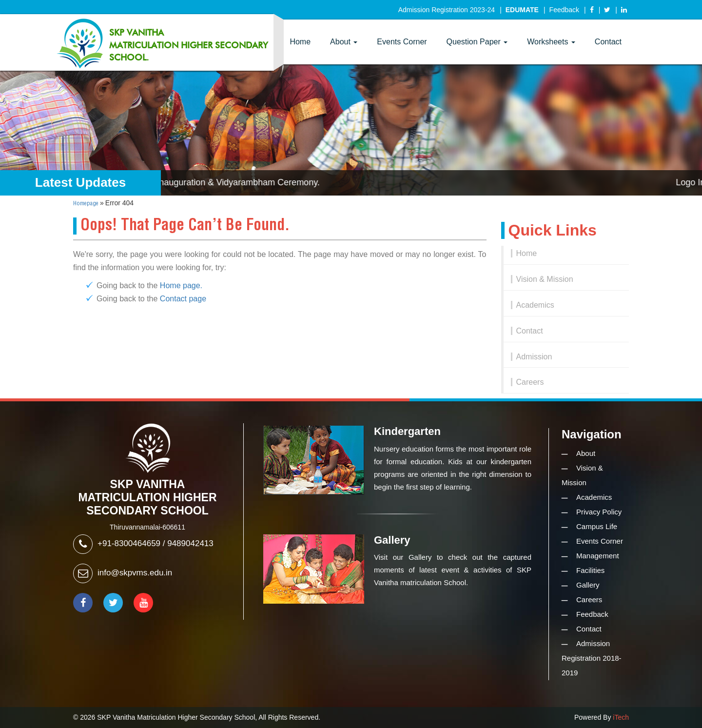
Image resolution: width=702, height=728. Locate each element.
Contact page (183, 299)
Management (598, 556)
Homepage (86, 204)
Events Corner (402, 42)
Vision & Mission (545, 279)
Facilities (590, 570)
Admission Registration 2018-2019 (592, 658)
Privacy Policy (599, 512)
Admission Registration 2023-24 (447, 10)
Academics (535, 305)
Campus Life (597, 526)
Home (300, 42)
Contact (608, 42)
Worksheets (551, 42)
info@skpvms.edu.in (135, 573)
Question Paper (477, 42)
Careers (530, 382)
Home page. (181, 285)
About (344, 42)
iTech (621, 717)
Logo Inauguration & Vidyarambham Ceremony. (233, 182)
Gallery (588, 585)
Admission (534, 357)
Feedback (564, 10)
